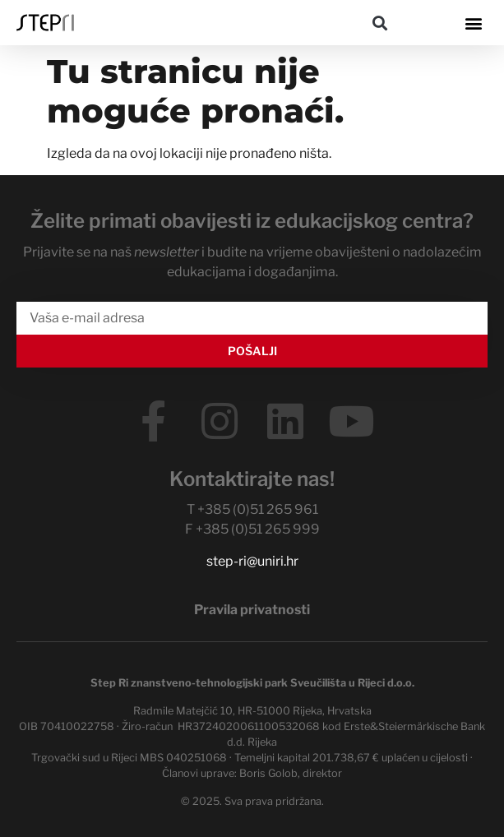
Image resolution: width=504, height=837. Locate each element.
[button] (379, 23)
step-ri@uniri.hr (252, 561)
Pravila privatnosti (252, 610)
